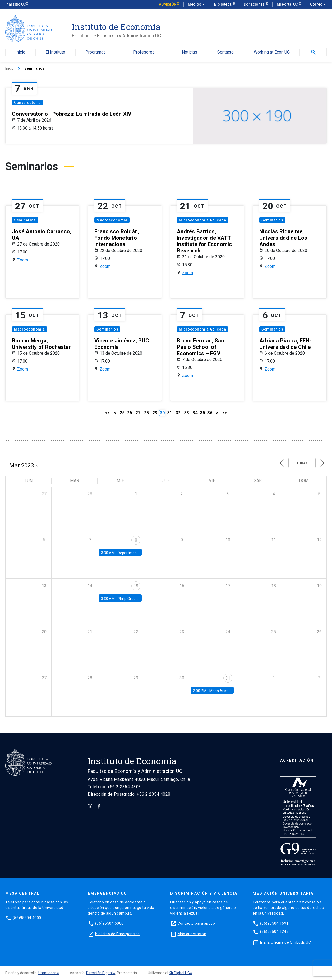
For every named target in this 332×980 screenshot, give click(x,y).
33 (187, 413)
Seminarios (25, 220)
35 (202, 413)
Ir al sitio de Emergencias (117, 934)
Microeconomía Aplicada (202, 220)
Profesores (148, 52)
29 (155, 413)
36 (210, 413)
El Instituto (55, 52)
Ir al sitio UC (16, 4)
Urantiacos (47, 973)
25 (122, 413)
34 (195, 413)
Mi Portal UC (288, 4)
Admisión (168, 4)
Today (302, 463)
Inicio (20, 52)
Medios (197, 5)
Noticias (190, 52)
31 (170, 413)
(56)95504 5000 (109, 923)
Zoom (23, 260)
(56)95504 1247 (274, 932)
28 (146, 413)
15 (136, 586)
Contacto (225, 52)
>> (225, 413)
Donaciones (255, 4)
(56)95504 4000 (27, 917)
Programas (99, 52)
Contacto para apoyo (196, 923)
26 (130, 413)
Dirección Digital (99, 973)
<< (107, 413)
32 (178, 413)
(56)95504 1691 (274, 923)
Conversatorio (27, 103)
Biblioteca (223, 4)
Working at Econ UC (272, 52)
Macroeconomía (112, 220)
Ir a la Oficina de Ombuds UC (285, 942)
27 (138, 413)
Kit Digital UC (179, 973)
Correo (318, 5)
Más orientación (192, 934)
